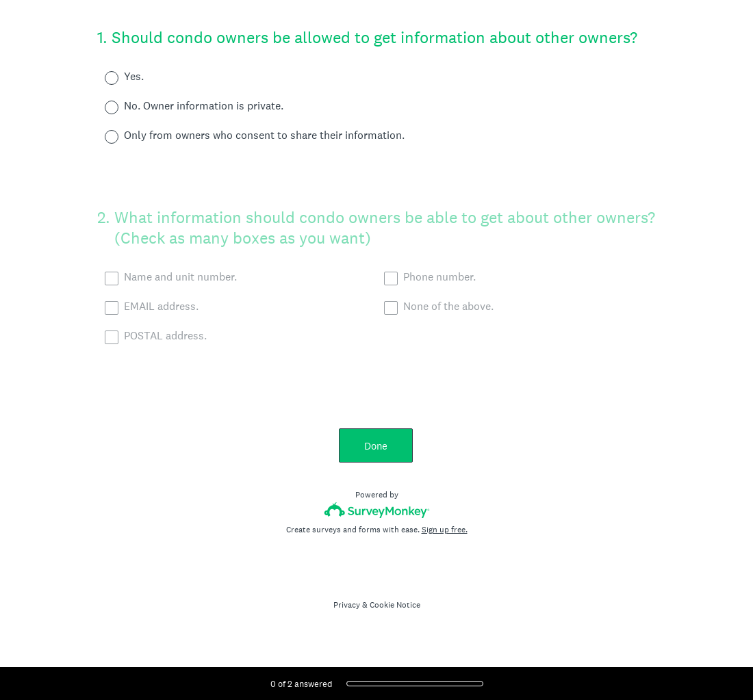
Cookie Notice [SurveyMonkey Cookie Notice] (395, 605)
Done (376, 446)
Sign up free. (445, 530)
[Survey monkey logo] (377, 510)
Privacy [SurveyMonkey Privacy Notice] (347, 605)
